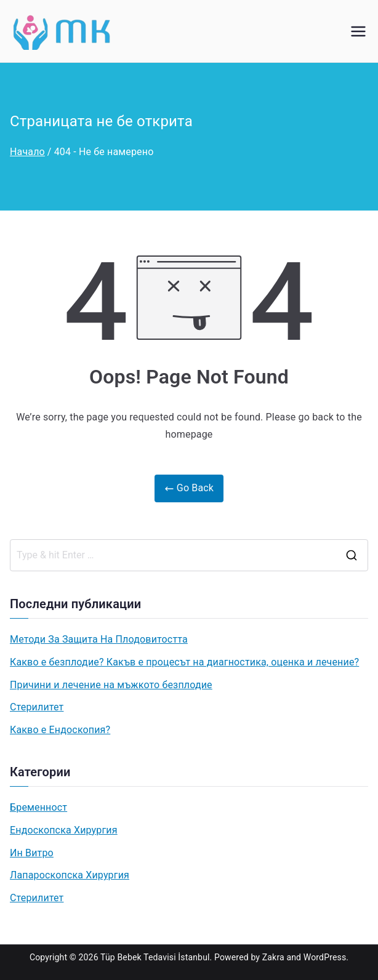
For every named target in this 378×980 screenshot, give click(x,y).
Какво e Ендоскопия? (60, 730)
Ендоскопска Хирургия (64, 830)
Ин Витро (32, 853)
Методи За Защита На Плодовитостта (99, 639)
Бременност (38, 807)
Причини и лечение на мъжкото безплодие (111, 685)
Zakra (273, 957)
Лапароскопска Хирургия (70, 875)
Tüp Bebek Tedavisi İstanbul (155, 957)
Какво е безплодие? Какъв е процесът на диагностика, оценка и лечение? (184, 662)
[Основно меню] (358, 31)
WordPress (325, 957)
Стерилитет (37, 707)
